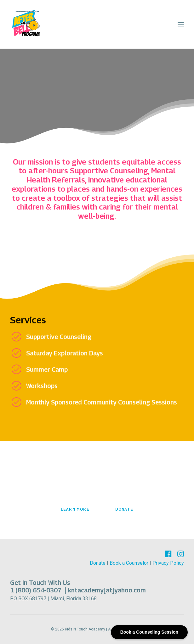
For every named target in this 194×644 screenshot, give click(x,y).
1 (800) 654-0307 (37, 590)
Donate (124, 509)
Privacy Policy (168, 563)
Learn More (75, 509)
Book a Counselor (129, 563)
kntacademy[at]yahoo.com (107, 590)
